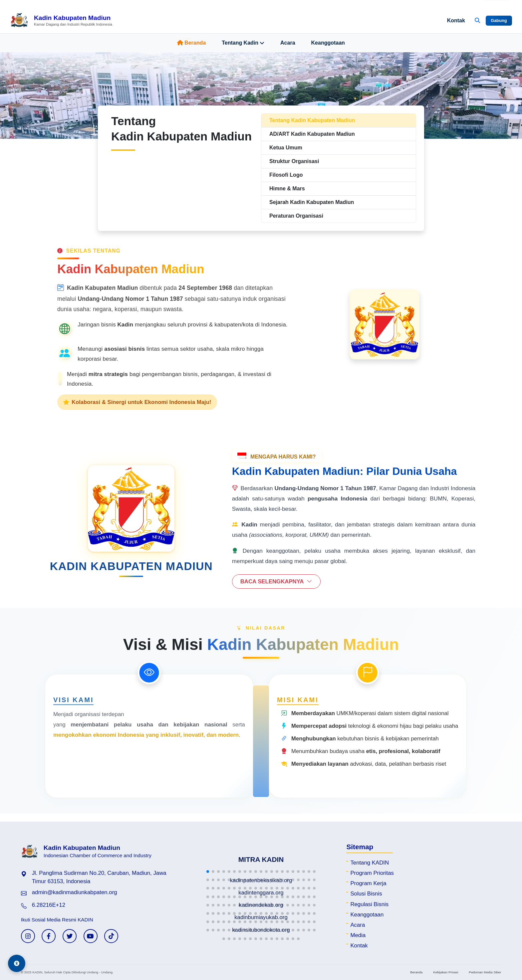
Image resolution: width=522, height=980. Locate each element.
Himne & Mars (287, 189)
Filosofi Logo (286, 175)
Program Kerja (368, 883)
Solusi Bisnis (366, 894)
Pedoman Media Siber (485, 972)
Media (358, 935)
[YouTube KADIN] (91, 936)
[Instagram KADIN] (28, 936)
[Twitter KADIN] (70, 936)
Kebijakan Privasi (446, 972)
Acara (288, 43)
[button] (208, 872)
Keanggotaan (328, 43)
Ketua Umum (286, 148)
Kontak (456, 20)
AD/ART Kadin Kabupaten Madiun (312, 134)
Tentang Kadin (243, 43)
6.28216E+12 (49, 905)
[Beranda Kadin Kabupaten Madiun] (61, 21)
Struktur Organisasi (294, 161)
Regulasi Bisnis (369, 904)
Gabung (499, 20)
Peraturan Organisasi (296, 216)
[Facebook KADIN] (49, 936)
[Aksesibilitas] (17, 963)
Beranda (191, 43)
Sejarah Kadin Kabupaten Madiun (312, 202)
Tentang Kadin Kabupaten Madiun (312, 120)
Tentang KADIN (370, 863)
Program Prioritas (372, 873)
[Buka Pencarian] (477, 21)
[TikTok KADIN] (111, 936)
